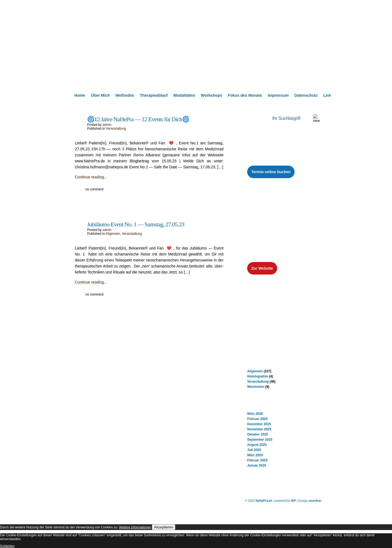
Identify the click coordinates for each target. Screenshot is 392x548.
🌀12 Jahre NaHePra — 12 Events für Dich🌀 (138, 119)
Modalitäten (184, 95)
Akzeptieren (164, 527)
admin (107, 125)
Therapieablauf (154, 95)
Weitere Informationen (135, 527)
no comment (94, 189)
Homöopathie (258, 376)
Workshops (212, 95)
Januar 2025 (257, 465)
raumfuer (315, 501)
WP (293, 501)
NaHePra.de (264, 501)
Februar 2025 (257, 460)
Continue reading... (91, 177)
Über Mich (100, 95)
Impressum (278, 95)
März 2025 (255, 455)
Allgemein (113, 234)
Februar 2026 (257, 419)
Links (329, 95)
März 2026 (255, 414)
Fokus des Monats (245, 95)
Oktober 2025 (258, 434)
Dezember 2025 (259, 424)
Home (80, 95)
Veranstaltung (116, 129)
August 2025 (257, 445)
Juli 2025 (254, 450)
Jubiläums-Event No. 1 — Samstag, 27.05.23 (136, 224)
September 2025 (260, 440)
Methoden (125, 95)
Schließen (7, 546)
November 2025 (259, 429)
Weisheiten (256, 387)
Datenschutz (306, 95)
